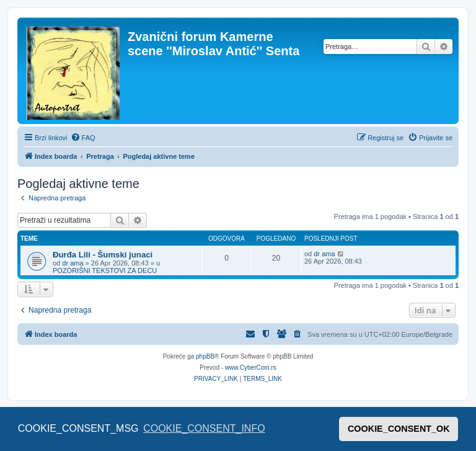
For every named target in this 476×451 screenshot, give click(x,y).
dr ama (73, 263)
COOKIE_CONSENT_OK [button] (399, 429)
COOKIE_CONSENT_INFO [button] (204, 428)
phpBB (205, 356)
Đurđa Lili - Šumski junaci (103, 255)
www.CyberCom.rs (251, 368)
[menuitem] (83, 138)
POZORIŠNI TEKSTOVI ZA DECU (105, 270)
